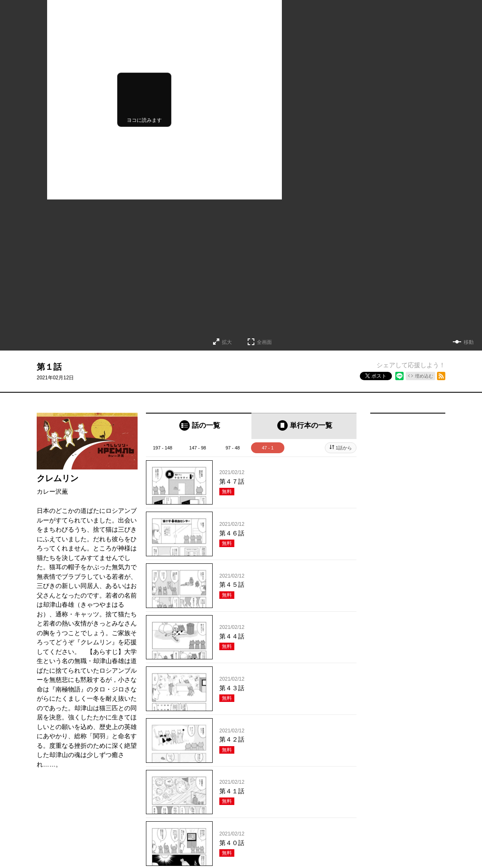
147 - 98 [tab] (198, 448)
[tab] (199, 426)
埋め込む (424, 376)
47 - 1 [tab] (268, 448)
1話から (344, 448)
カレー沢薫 (52, 491)
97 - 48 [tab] (233, 448)
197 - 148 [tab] (163, 448)
